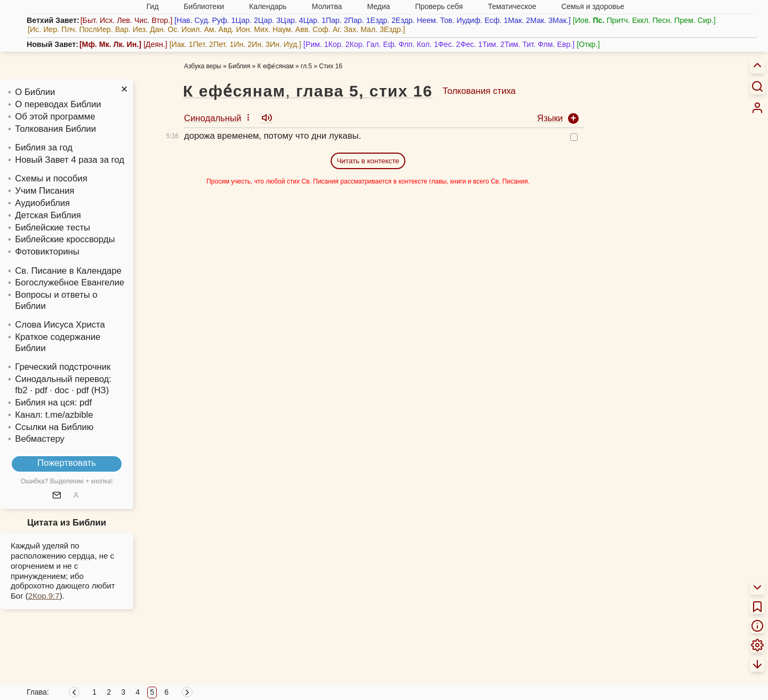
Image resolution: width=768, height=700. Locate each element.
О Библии (35, 92)
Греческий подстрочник (63, 367)
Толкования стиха (479, 91)
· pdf (38, 390)
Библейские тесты (53, 228)
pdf (86, 403)
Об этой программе (55, 117)
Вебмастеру (40, 439)
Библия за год (44, 148)
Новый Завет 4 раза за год (70, 160)
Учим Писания (45, 191)
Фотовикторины (47, 252)
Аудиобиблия (42, 203)
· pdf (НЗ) (90, 390)
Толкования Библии (55, 129)
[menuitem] (757, 108)
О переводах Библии (58, 104)
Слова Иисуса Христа (60, 325)
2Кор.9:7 (44, 596)
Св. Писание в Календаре (68, 271)
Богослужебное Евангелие (70, 283)
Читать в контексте (368, 161)
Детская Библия (48, 215)
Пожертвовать (67, 463)
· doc (59, 390)
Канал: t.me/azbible (54, 415)
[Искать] (757, 86)
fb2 (21, 390)
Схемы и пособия (51, 178)
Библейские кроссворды (65, 239)
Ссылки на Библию (54, 427)
